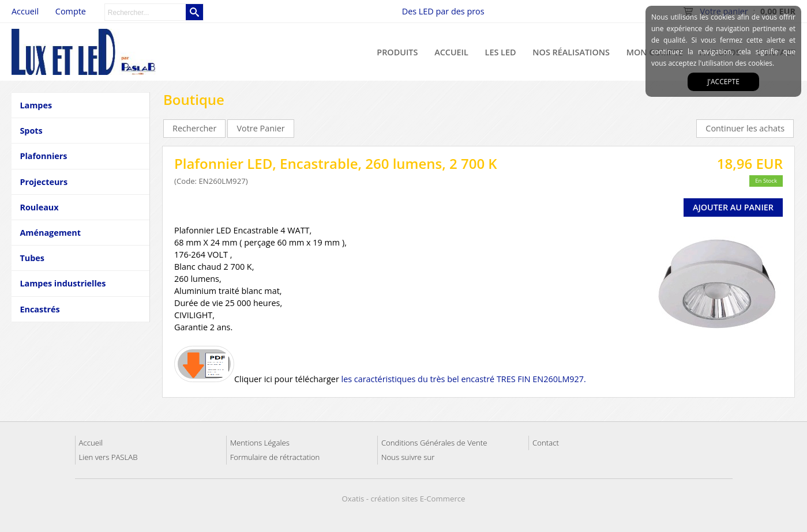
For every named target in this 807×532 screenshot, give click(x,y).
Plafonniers (43, 156)
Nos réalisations (571, 52)
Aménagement (50, 233)
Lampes (36, 105)
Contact (546, 443)
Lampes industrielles (63, 283)
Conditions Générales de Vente (434, 443)
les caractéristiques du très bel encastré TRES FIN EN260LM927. (464, 379)
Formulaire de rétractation (275, 457)
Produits (397, 52)
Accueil (451, 52)
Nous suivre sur (408, 457)
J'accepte (723, 82)
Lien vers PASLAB (108, 457)
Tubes (32, 258)
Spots (31, 131)
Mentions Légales (260, 443)
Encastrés (40, 309)
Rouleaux (39, 207)
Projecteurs (44, 182)
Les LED (501, 52)
